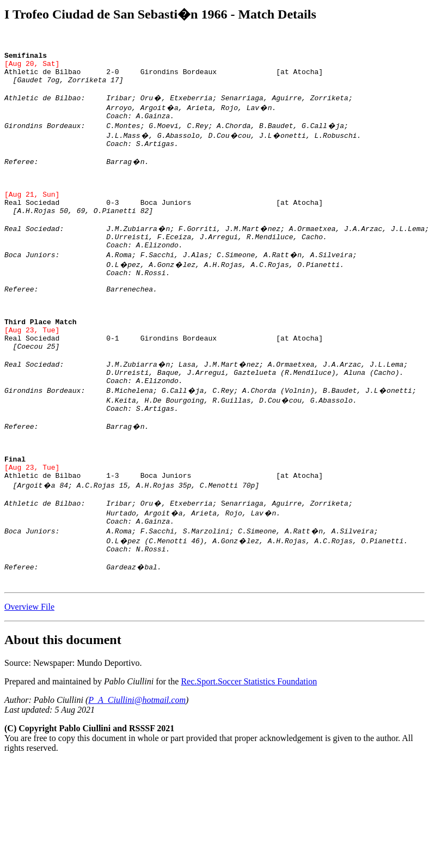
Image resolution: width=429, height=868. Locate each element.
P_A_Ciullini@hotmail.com (137, 772)
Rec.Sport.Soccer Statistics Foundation (249, 753)
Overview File (29, 679)
